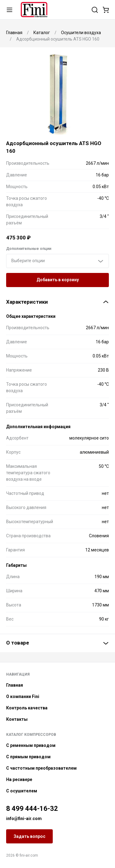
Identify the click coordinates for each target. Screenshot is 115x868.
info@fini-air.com (24, 819)
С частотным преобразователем (41, 768)
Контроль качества (27, 708)
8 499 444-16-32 (32, 809)
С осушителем (22, 791)
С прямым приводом (28, 757)
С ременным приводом (31, 745)
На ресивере (19, 779)
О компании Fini (23, 696)
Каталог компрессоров (31, 735)
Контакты (17, 719)
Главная (15, 685)
